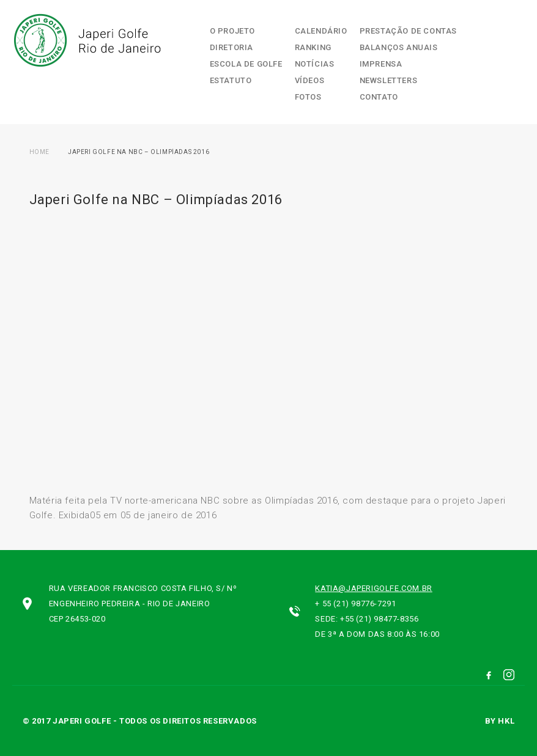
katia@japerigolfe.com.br (373, 588)
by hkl (500, 721)
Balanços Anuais (399, 47)
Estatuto (231, 80)
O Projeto (232, 31)
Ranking (313, 47)
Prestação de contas (408, 31)
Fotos (308, 97)
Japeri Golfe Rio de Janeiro (86, 40)
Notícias (315, 64)
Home (39, 152)
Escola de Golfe (246, 64)
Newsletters (389, 80)
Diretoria (231, 47)
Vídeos (310, 80)
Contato (379, 97)
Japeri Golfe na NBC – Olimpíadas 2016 (139, 152)
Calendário (321, 31)
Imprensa (381, 64)
